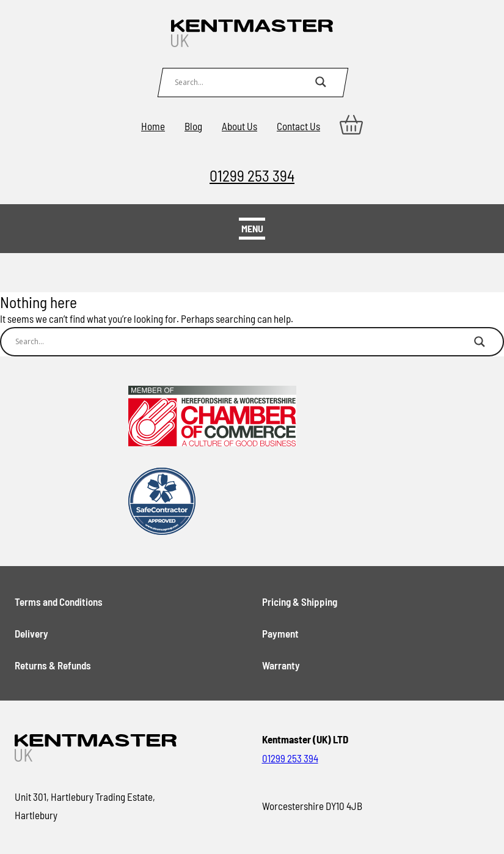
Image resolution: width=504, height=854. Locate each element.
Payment (280, 633)
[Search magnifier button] (321, 82)
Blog (193, 126)
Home (153, 126)
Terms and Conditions (59, 602)
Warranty (281, 665)
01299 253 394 (252, 175)
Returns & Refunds (53, 665)
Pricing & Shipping (300, 602)
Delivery (31, 633)
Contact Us (298, 126)
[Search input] (242, 82)
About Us (239, 126)
